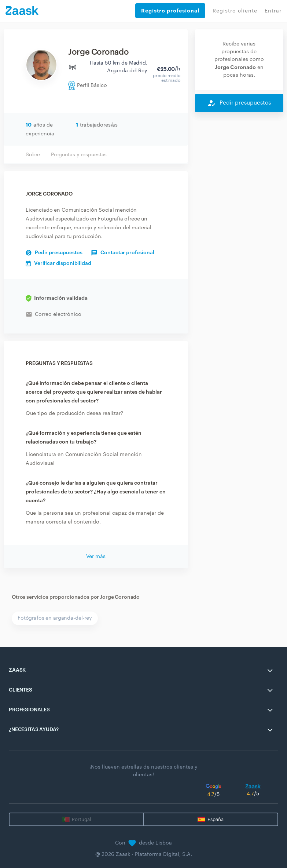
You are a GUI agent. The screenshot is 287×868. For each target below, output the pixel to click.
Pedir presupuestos (54, 253)
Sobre (33, 155)
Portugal (81, 819)
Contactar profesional (123, 253)
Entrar (273, 11)
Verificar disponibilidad (58, 263)
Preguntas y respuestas (79, 155)
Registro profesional (170, 11)
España (216, 819)
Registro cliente (235, 11)
